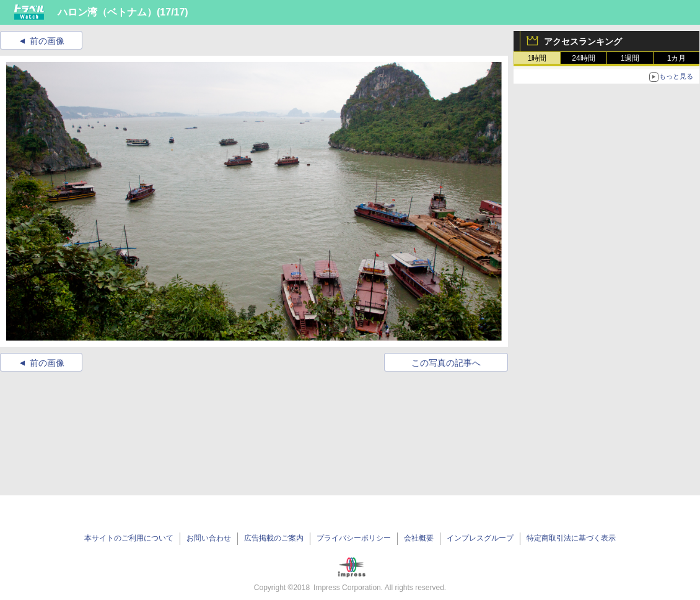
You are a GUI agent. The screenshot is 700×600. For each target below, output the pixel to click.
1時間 (537, 58)
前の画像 (47, 41)
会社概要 (419, 538)
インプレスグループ (480, 538)
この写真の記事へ (446, 363)
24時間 (583, 58)
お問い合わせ (209, 538)
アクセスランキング (583, 41)
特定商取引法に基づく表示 (571, 538)
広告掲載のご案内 (274, 538)
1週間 (630, 58)
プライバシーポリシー (354, 538)
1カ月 (677, 58)
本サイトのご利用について (129, 538)
